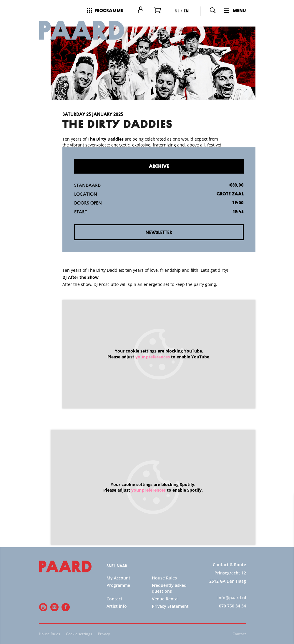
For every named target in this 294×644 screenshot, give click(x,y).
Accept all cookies (244, 616)
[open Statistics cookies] (285, 577)
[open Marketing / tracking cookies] (285, 594)
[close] (285, 505)
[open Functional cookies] (285, 559)
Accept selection (244, 633)
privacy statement (220, 539)
